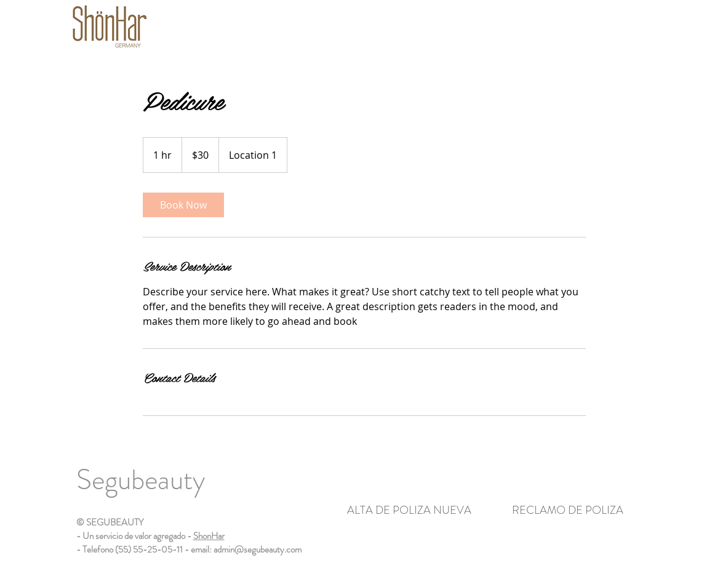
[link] (183, 205)
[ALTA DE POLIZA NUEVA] (410, 510)
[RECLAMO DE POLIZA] (568, 510)
